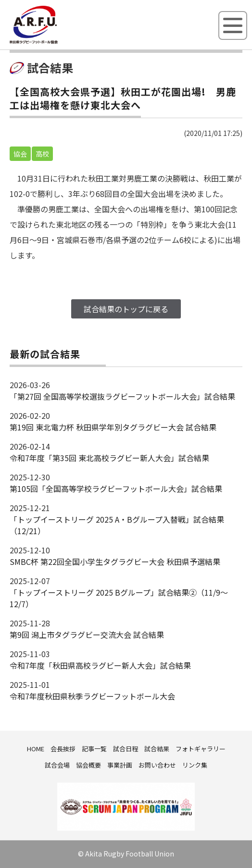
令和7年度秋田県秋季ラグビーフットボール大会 (92, 696)
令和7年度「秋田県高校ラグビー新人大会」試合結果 (100, 665)
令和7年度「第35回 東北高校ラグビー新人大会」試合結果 (109, 458)
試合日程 (126, 749)
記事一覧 (94, 749)
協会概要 (88, 765)
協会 (20, 154)
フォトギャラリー (201, 749)
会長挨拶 (63, 749)
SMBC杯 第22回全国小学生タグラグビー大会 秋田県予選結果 (115, 562)
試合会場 (57, 765)
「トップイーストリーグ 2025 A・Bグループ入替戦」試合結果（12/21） (117, 525)
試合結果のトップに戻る (126, 309)
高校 (42, 154)
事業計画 (120, 765)
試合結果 (157, 749)
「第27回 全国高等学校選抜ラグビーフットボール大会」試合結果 (122, 396)
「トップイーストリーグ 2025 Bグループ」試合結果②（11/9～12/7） (119, 598)
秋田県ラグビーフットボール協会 (55, 42)
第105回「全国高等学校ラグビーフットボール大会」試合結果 (116, 489)
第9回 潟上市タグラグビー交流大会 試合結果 (87, 635)
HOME (36, 749)
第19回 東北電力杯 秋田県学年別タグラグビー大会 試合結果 (113, 427)
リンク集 (195, 765)
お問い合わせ (157, 765)
